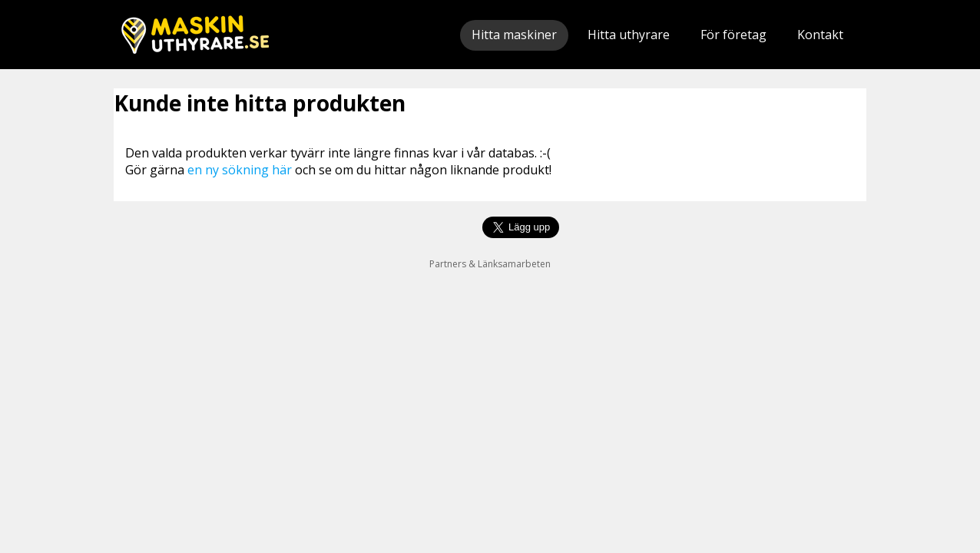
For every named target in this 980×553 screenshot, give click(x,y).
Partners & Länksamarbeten (490, 264)
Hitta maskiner (514, 35)
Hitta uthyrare (629, 35)
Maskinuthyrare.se (195, 35)
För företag (733, 35)
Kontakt (820, 35)
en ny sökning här (240, 170)
